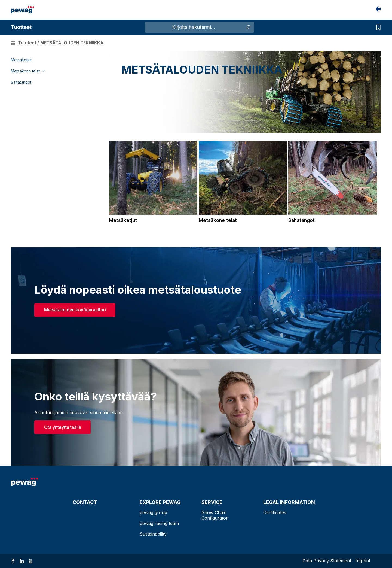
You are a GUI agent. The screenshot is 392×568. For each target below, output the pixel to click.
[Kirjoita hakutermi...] (194, 27)
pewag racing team (159, 523)
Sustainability (153, 534)
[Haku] (248, 27)
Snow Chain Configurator (215, 515)
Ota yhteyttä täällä (63, 427)
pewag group (153, 512)
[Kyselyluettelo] (377, 27)
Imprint (363, 561)
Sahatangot (21, 82)
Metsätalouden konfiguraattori (75, 310)
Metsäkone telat (218, 220)
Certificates (275, 512)
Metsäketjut (21, 60)
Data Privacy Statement (327, 561)
